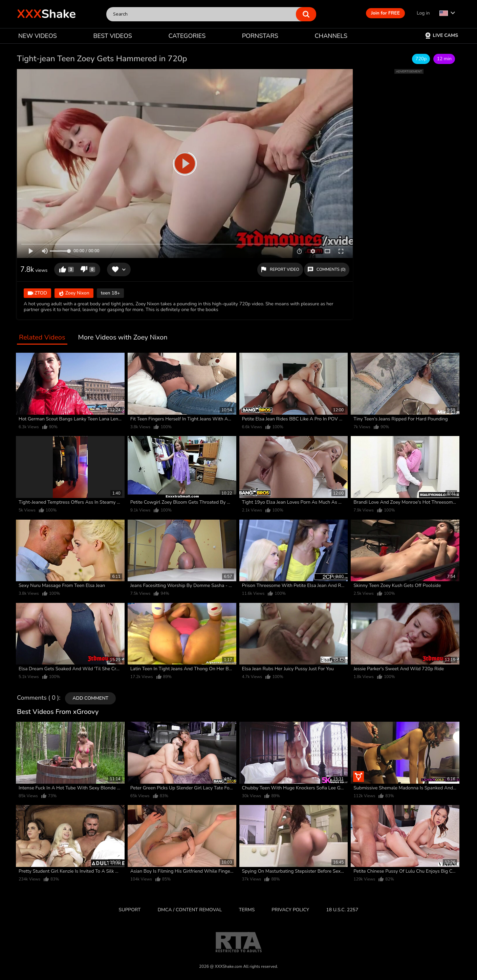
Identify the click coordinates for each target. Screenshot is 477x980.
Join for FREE (385, 13)
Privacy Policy (290, 910)
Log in (423, 13)
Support (130, 910)
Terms (247, 910)
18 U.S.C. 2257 (342, 910)
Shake (46, 14)
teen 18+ (111, 293)
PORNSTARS (260, 36)
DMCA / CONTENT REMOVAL (190, 910)
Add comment (90, 698)
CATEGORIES (187, 36)
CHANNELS (331, 36)
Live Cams (441, 35)
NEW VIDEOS (38, 36)
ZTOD (37, 293)
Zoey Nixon (74, 293)
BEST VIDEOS (112, 36)
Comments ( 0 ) (38, 698)
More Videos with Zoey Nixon (123, 338)
